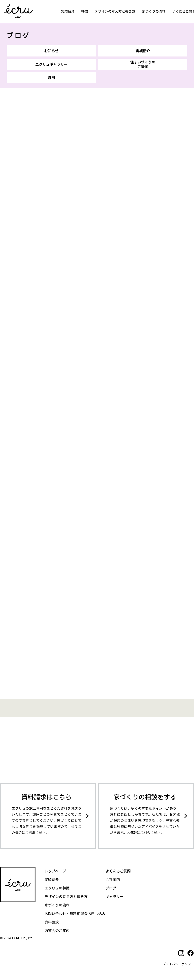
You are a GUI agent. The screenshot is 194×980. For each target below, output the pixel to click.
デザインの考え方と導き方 (115, 11)
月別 (51, 78)
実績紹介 (68, 11)
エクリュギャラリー (51, 64)
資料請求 (52, 920)
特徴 (85, 11)
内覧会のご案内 (57, 928)
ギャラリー (115, 894)
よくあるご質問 (118, 869)
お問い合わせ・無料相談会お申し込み (75, 911)
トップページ (55, 869)
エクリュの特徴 (57, 886)
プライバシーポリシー (178, 962)
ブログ (18, 35)
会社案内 (113, 877)
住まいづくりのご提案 (143, 64)
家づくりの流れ (154, 11)
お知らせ (51, 51)
